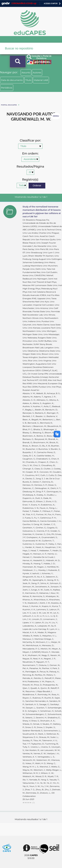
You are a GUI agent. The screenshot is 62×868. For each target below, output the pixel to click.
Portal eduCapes (9, 105)
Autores (37, 72)
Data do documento (12, 80)
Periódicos (7, 88)
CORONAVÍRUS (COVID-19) (24, 3)
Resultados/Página (30, 167)
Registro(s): (30, 180)
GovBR (6, 4)
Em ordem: (30, 154)
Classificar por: (30, 141)
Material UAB (41, 80)
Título (28, 80)
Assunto (26, 72)
